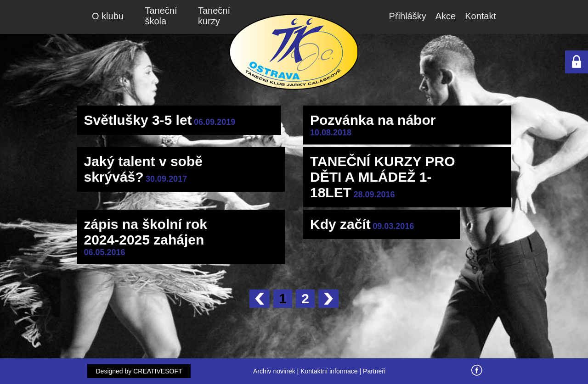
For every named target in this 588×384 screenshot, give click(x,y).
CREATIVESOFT (158, 371)
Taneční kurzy (214, 16)
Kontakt (481, 16)
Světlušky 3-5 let (138, 120)
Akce (446, 16)
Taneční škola (161, 16)
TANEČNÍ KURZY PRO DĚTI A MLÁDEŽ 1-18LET (383, 177)
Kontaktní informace (329, 371)
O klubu (108, 16)
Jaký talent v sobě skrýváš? (143, 169)
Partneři (374, 371)
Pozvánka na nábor (373, 120)
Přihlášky (408, 16)
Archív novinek (274, 371)
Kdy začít (340, 224)
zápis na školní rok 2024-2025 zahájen (146, 232)
